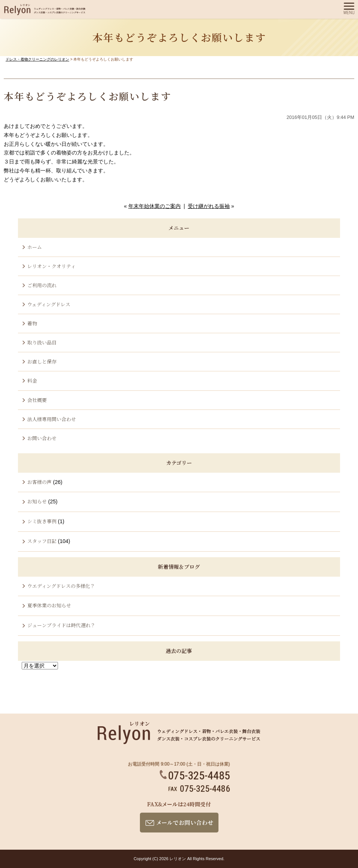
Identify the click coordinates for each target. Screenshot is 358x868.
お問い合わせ (42, 438)
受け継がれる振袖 (209, 206)
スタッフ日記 (42, 541)
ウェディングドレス (49, 304)
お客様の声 (39, 482)
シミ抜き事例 (42, 521)
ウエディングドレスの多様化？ (61, 586)
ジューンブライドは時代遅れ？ (61, 625)
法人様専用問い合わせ (52, 419)
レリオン (178, 859)
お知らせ (37, 501)
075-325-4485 (195, 775)
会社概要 (37, 400)
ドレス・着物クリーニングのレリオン (37, 59)
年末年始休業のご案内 (154, 206)
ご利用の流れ (42, 285)
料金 (32, 381)
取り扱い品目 (42, 342)
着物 (32, 323)
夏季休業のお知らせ (49, 605)
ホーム (35, 247)
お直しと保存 (42, 361)
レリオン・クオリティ (51, 266)
